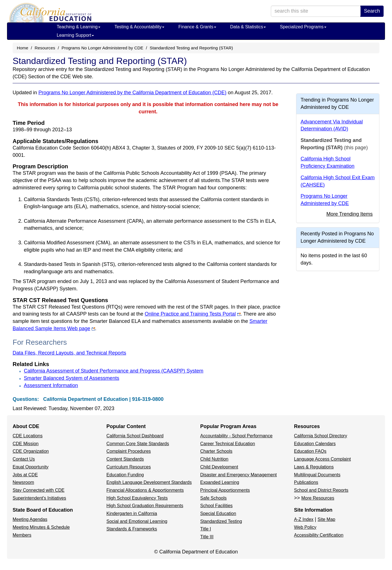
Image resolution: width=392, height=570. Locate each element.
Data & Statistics (248, 27)
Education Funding (125, 475)
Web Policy (305, 527)
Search (372, 11)
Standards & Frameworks (132, 529)
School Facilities (216, 506)
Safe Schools (213, 498)
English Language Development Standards (149, 482)
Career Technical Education (228, 444)
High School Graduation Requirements (145, 506)
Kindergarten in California (132, 513)
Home (23, 48)
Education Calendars (315, 444)
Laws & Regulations (314, 467)
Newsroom (23, 482)
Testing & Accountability (139, 27)
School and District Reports (321, 490)
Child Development (219, 467)
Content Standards (125, 459)
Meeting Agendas (30, 519)
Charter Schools (216, 451)
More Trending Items (350, 214)
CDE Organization (31, 451)
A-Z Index (304, 519)
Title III (207, 537)
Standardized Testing (221, 521)
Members (22, 535)
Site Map (327, 519)
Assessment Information (51, 385)
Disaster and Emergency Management (238, 475)
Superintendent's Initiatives (39, 498)
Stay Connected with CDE (39, 490)
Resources (45, 48)
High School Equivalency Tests (137, 498)
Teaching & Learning (79, 27)
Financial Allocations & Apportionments (145, 490)
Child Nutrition (214, 459)
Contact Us (24, 459)
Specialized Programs (303, 27)
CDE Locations (28, 436)
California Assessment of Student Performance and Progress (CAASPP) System (114, 371)
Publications (306, 482)
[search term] (316, 11)
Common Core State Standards (138, 444)
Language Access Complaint (323, 459)
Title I (206, 529)
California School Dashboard (135, 436)
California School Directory (321, 436)
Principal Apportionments (225, 490)
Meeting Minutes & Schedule (41, 527)
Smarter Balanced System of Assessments (72, 378)
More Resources (318, 498)
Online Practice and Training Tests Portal (190, 314)
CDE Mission (26, 444)
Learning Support (75, 35)
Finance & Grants (197, 27)
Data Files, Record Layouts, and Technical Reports (69, 353)
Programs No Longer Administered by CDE (102, 48)
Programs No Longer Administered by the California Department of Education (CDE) (132, 93)
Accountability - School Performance (236, 436)
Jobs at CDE (25, 475)
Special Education (218, 513)
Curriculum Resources (129, 467)
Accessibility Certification (319, 535)
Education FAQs (310, 451)
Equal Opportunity (31, 467)
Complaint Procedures (129, 451)
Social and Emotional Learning (137, 521)
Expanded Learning (220, 482)
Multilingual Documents (317, 475)
